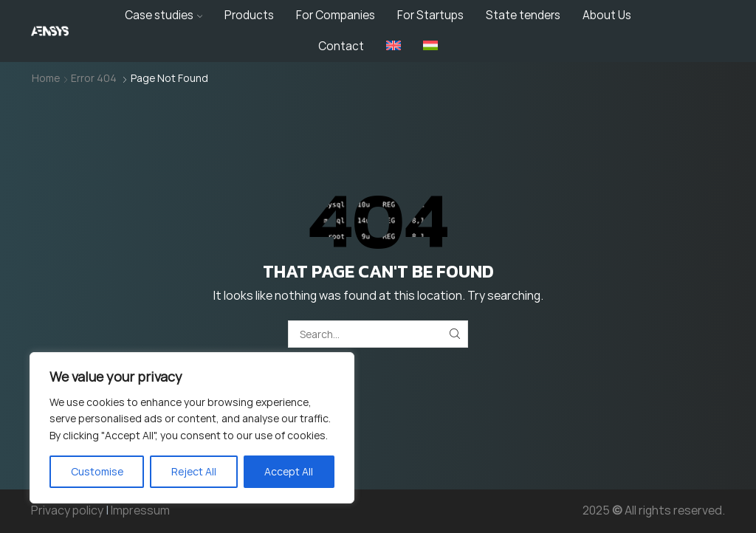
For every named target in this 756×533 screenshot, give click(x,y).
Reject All (194, 471)
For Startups (430, 15)
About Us (607, 15)
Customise (97, 471)
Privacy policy (67, 510)
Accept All (289, 471)
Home (46, 78)
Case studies (164, 15)
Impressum (140, 510)
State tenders (523, 15)
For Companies (336, 15)
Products (249, 15)
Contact (341, 46)
